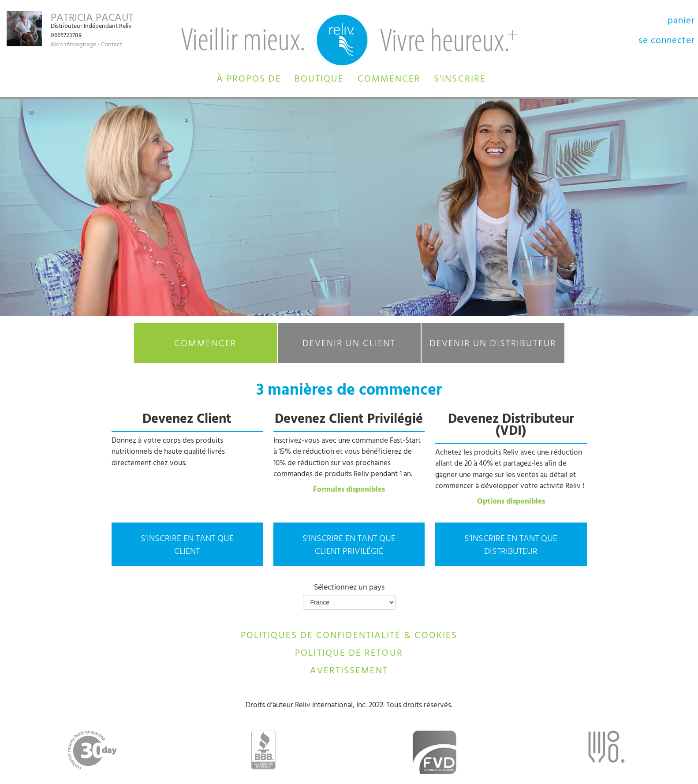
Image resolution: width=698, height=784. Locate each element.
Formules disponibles (349, 490)
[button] (249, 78)
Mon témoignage (73, 45)
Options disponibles (511, 502)
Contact (112, 45)
